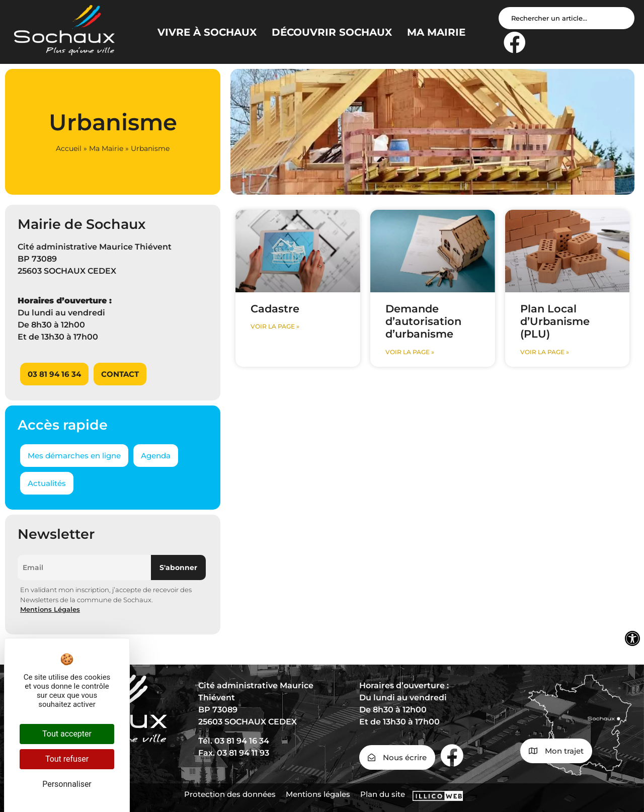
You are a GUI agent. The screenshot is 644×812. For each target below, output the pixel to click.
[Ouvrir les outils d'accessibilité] (632, 638)
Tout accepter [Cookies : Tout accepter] (67, 734)
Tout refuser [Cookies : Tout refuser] (67, 759)
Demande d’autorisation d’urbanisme (423, 321)
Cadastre (275, 309)
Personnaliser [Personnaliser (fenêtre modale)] (67, 784)
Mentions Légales (50, 609)
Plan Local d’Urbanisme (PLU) (555, 321)
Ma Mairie (106, 148)
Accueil (69, 148)
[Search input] (567, 18)
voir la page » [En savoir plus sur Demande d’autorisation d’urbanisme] (410, 352)
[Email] (84, 567)
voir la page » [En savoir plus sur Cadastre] (275, 326)
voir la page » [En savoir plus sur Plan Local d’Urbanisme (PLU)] (545, 352)
